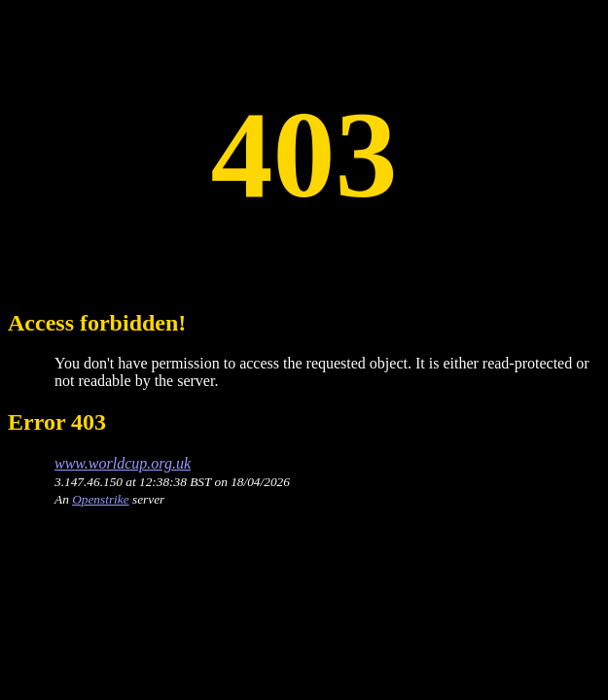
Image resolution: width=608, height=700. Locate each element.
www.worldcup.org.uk (123, 463)
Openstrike (100, 499)
